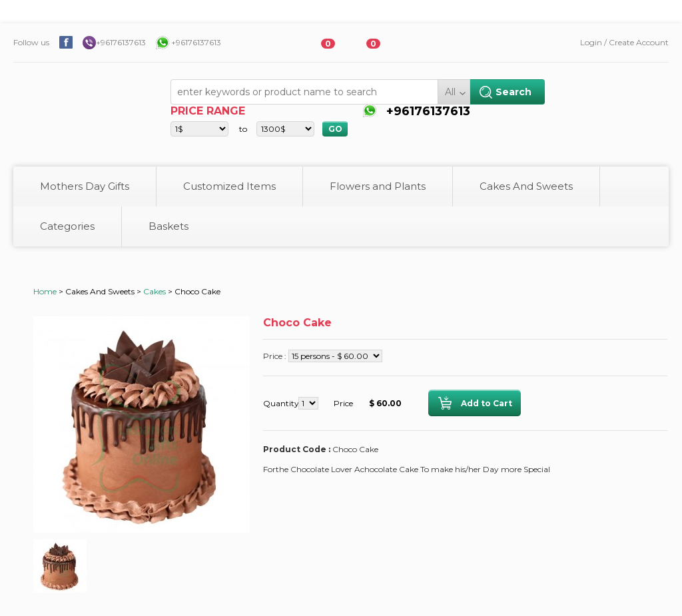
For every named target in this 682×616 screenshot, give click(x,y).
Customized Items (229, 186)
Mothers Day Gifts (85, 186)
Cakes (155, 291)
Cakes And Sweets (526, 186)
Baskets (169, 226)
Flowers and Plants (378, 186)
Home (45, 291)
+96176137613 (121, 42)
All (450, 92)
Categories (67, 226)
